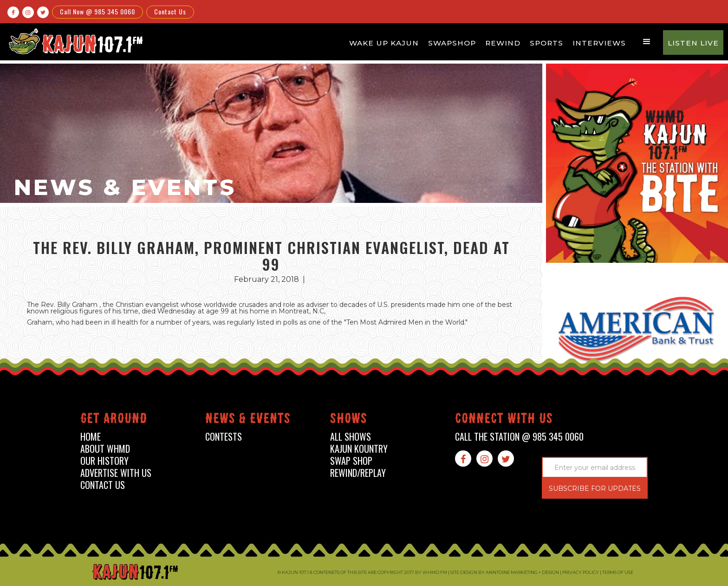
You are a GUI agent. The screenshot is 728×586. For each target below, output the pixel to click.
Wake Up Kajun (384, 43)
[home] (75, 41)
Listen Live (693, 43)
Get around (114, 420)
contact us (103, 485)
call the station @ (519, 437)
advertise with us (116, 473)
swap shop (351, 461)
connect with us (504, 420)
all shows (351, 437)
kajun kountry (359, 449)
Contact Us (170, 11)
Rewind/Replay (358, 473)
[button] (647, 42)
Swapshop (452, 43)
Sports (546, 43)
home (91, 437)
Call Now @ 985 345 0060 (97, 11)
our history (104, 461)
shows (349, 420)
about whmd (105, 449)
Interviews (599, 43)
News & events (248, 420)
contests (224, 437)
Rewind (503, 43)
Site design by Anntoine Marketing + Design (505, 572)
